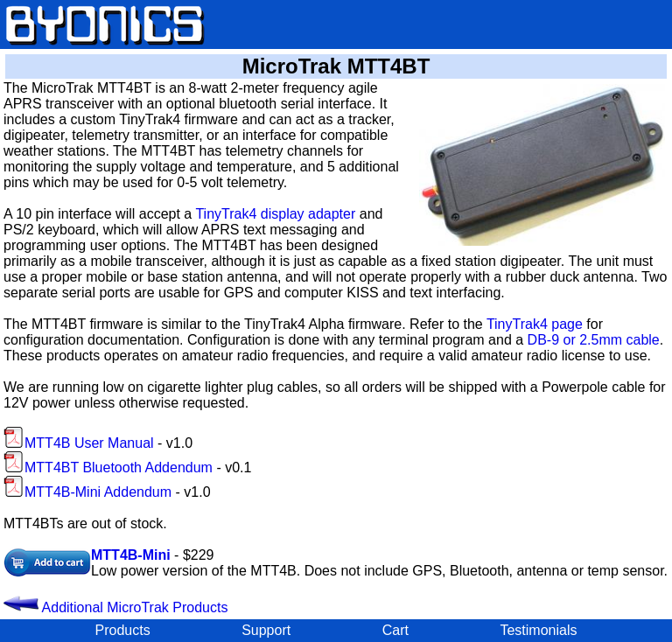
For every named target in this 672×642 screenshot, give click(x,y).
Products (123, 630)
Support (266, 630)
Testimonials (538, 630)
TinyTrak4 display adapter (275, 214)
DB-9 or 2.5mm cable (594, 340)
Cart (395, 630)
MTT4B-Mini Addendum (87, 492)
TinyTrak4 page (535, 324)
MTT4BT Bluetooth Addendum (108, 468)
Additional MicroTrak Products (115, 607)
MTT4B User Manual (79, 443)
